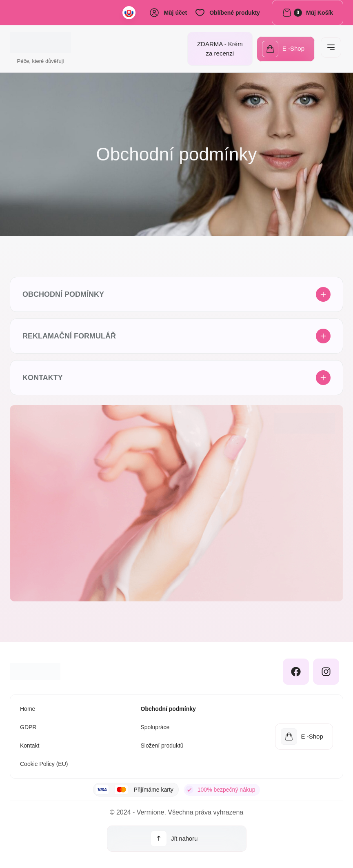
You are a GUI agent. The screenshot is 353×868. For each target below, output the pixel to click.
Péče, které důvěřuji (41, 61)
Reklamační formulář (69, 336)
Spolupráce (155, 727)
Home (28, 709)
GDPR (28, 727)
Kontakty (43, 378)
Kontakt (30, 746)
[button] (176, 294)
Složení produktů (162, 746)
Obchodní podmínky (63, 294)
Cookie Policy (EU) (44, 764)
